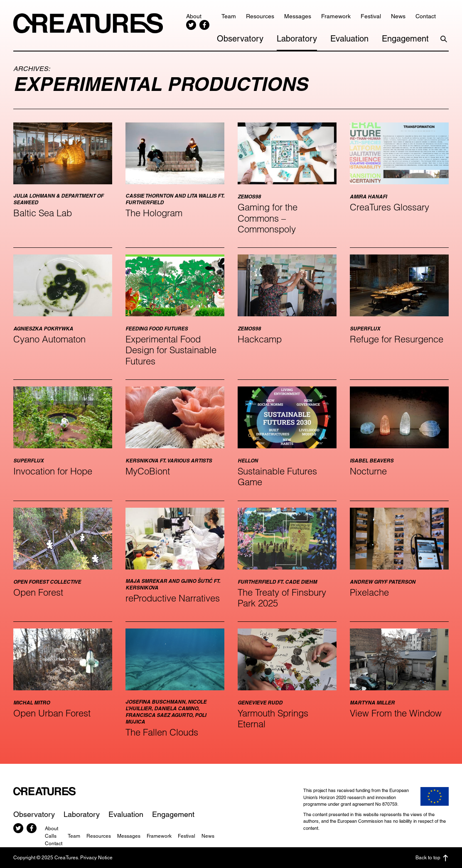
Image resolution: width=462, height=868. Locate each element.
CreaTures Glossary (390, 207)
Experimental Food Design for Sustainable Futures (171, 350)
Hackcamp (260, 339)
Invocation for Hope (53, 471)
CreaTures (88, 23)
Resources (260, 16)
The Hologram (154, 213)
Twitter (191, 25)
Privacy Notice (96, 858)
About (194, 16)
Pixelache (369, 592)
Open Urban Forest (52, 713)
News (398, 16)
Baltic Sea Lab (43, 213)
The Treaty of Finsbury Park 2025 (282, 598)
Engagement (405, 39)
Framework (336, 16)
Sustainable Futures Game (277, 477)
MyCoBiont (148, 471)
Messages (298, 16)
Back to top (432, 858)
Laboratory (297, 39)
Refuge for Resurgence (397, 339)
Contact (426, 16)
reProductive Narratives (173, 598)
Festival (371, 16)
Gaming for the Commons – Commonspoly (268, 218)
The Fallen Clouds (162, 732)
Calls (51, 836)
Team (229, 16)
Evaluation (349, 39)
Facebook (204, 25)
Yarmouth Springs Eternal (273, 719)
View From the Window (396, 713)
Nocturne (368, 471)
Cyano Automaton (49, 339)
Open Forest (38, 592)
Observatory (240, 39)
